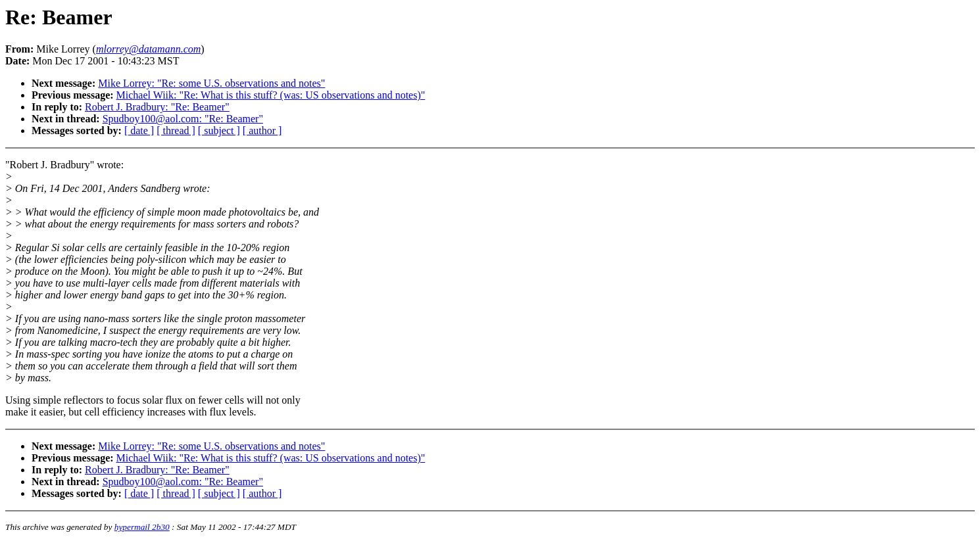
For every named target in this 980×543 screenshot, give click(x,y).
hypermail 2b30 (142, 527)
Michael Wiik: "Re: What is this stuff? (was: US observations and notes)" (271, 95)
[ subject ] (219, 130)
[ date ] (139, 130)
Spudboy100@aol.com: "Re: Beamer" (183, 119)
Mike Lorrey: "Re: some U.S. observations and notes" (211, 83)
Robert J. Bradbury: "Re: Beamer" (157, 107)
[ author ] (262, 130)
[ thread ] (176, 130)
